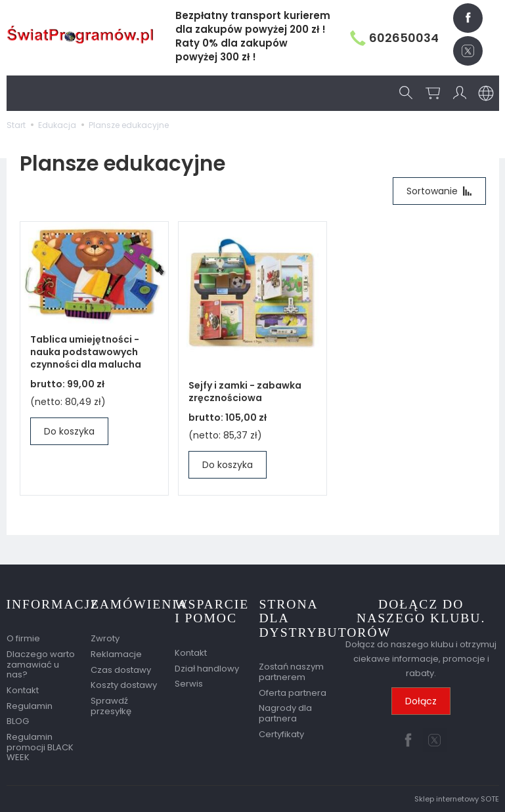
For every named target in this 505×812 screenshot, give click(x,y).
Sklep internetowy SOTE (457, 799)
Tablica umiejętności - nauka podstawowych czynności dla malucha (86, 352)
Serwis (189, 684)
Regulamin (30, 706)
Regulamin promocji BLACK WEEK (40, 747)
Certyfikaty (281, 734)
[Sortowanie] (439, 191)
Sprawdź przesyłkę (111, 706)
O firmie (23, 638)
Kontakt (23, 690)
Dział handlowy (207, 669)
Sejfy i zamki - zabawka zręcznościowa (245, 392)
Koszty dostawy (124, 685)
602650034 (394, 38)
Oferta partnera (293, 693)
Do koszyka (69, 431)
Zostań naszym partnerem (291, 672)
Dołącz (421, 701)
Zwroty (105, 638)
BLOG (18, 721)
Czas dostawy (121, 670)
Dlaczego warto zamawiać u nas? (41, 664)
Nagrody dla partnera (285, 713)
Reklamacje (116, 654)
